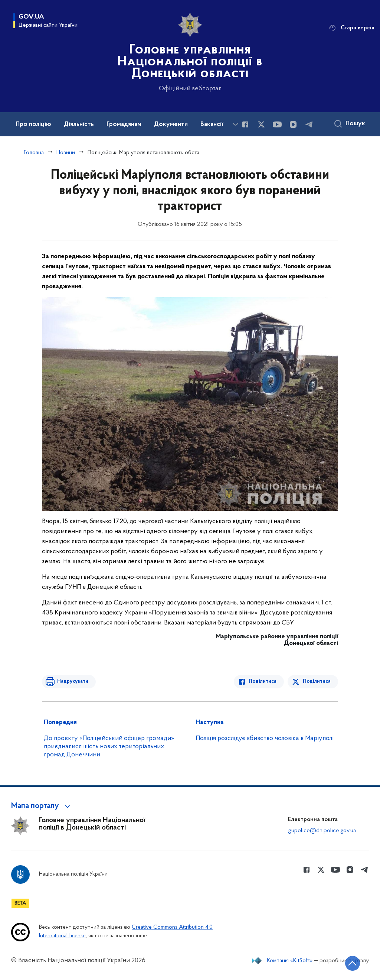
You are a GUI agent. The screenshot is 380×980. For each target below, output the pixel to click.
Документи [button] (171, 124)
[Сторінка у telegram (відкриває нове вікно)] (309, 124)
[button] (42, 806)
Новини (66, 153)
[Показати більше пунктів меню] (235, 124)
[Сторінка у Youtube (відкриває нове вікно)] (277, 124)
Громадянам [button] (124, 124)
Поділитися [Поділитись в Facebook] (263, 682)
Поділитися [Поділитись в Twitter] (317, 682)
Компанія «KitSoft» (290, 961)
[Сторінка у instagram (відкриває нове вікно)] (293, 124)
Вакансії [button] (212, 124)
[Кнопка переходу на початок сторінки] (352, 963)
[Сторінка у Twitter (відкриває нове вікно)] (261, 124)
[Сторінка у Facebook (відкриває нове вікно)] (245, 124)
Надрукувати (72, 682)
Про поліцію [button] (33, 124)
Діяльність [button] (79, 124)
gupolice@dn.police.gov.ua (322, 831)
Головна (34, 153)
